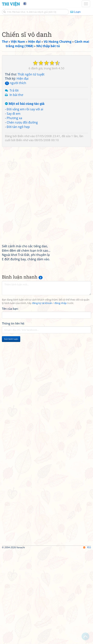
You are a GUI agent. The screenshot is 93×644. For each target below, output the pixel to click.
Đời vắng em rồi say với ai (25, 202)
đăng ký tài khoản (42, 396)
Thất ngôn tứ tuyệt (31, 168)
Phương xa (14, 211)
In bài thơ (16, 188)
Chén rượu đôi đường (22, 216)
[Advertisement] (46, 69)
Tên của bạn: (10, 402)
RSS (87, 641)
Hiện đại (23, 172)
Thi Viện (11, 4)
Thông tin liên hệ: (13, 417)
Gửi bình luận (11, 432)
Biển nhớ (23, 229)
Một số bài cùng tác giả (25, 197)
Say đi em (14, 207)
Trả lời (14, 184)
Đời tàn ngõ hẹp (18, 220)
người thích (16, 176)
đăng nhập (61, 396)
